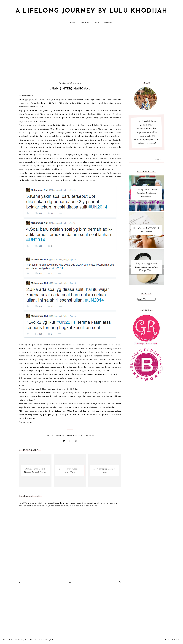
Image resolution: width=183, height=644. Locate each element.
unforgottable (75, 436)
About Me (85, 23)
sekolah (60, 436)
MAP (97, 23)
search (159, 160)
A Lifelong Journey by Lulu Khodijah (91, 11)
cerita (49, 436)
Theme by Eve (172, 640)
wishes (90, 436)
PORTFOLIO (108, 23)
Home (73, 23)
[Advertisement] (91, 54)
